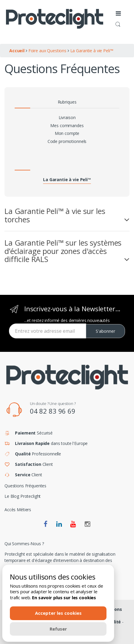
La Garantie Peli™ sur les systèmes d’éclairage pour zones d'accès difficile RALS (63, 251)
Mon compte (67, 133)
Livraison (67, 117)
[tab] (67, 215)
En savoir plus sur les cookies (64, 597)
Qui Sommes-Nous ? (24, 544)
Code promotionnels (67, 141)
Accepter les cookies (58, 613)
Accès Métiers (18, 510)
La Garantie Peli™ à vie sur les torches (55, 215)
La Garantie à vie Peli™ (67, 180)
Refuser (58, 629)
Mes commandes (67, 125)
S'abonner (105, 331)
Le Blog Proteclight (23, 496)
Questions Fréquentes (25, 486)
